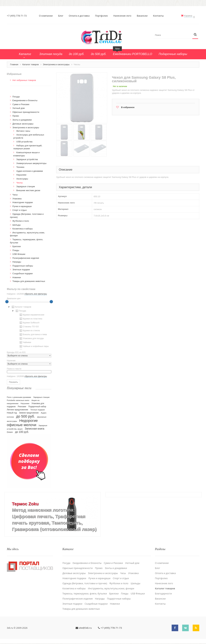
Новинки (17, 276)
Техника (20, 166)
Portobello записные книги (18, 399)
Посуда (16, 95)
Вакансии (143, 16)
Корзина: (190, 16)
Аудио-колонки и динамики (30, 170)
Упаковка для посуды (31, 337)
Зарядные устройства (27, 158)
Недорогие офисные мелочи (22, 422)
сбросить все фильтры (36, 293)
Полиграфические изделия (26, 257)
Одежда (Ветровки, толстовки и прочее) (85, 581)
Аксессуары (22, 178)
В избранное (128, 106)
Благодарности (163, 591)
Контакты (159, 16)
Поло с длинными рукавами (19, 396)
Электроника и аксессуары (56, 63)
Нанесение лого (123, 16)
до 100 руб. (22, 431)
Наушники (21, 174)
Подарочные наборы (23, 265)
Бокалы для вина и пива (33, 333)
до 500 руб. (26, 415)
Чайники (25, 341)
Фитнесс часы (23, 130)
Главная (14, 63)
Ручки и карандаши (22, 205)
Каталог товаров (30, 63)
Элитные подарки (21, 268)
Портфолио (102, 16)
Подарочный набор (37, 405)
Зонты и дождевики (22, 119)
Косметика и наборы (23, 228)
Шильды (17, 224)
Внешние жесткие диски (28, 189)
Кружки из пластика (31, 318)
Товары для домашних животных (29, 280)
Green (10, 431)
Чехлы (19, 182)
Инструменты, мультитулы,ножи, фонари (111, 586)
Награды (17, 261)
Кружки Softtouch (29, 322)
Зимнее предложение (29, 412)
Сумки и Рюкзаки (21, 103)
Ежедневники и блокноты (25, 99)
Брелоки (17, 245)
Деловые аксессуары (23, 123)
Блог (61, 16)
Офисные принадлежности (26, 111)
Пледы (16, 249)
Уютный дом (19, 107)
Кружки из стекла (29, 329)
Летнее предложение (18, 408)
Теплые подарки (38, 409)
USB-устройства (24, 140)
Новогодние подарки (23, 201)
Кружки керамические (32, 314)
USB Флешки (19, 253)
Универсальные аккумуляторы (31, 162)
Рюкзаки (22, 405)
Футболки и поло (21, 220)
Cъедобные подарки (23, 272)
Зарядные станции (26, 185)
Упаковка (17, 197)
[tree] (29, 326)
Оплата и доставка (80, 16)
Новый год (12, 412)
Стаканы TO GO (29, 325)
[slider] (7, 300)
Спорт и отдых (20, 209)
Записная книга (35, 427)
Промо (16, 115)
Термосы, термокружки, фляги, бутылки (85, 591)
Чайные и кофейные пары (34, 345)
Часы (15, 194)
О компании (47, 16)
